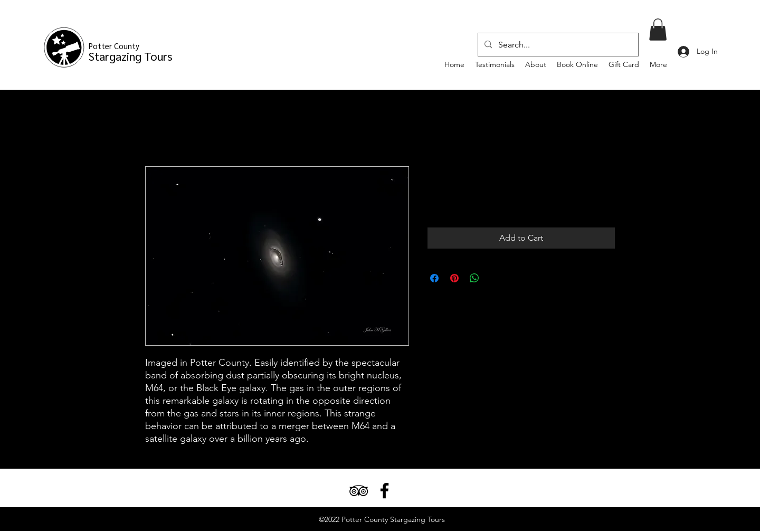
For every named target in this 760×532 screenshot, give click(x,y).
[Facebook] (384, 491)
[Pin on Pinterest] (454, 278)
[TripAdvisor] (359, 491)
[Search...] (557, 45)
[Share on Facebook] (434, 278)
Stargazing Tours (131, 52)
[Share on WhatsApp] (474, 278)
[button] (658, 30)
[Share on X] (495, 278)
